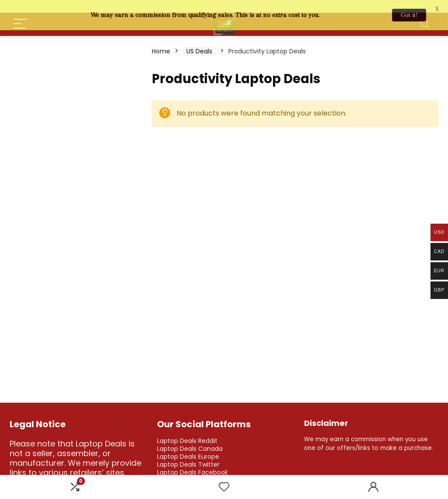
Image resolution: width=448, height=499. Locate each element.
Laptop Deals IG (181, 471)
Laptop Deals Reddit (187, 431)
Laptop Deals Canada (190, 439)
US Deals (199, 42)
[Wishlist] (224, 487)
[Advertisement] (75, 90)
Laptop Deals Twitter (188, 455)
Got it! (409, 15)
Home (161, 42)
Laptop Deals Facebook (192, 463)
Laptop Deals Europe (188, 447)
